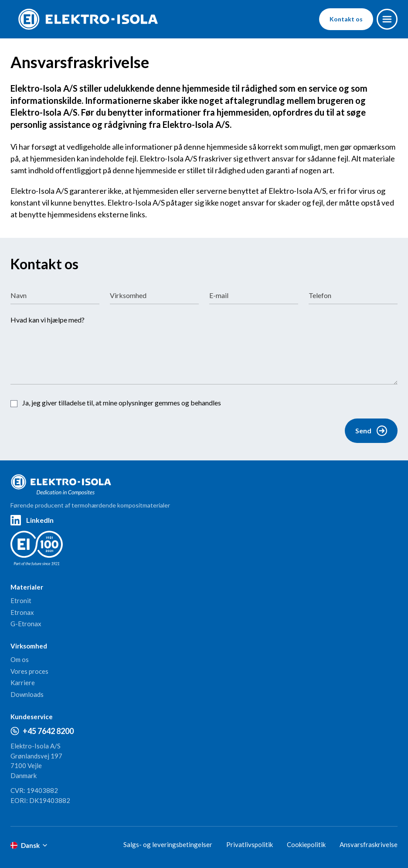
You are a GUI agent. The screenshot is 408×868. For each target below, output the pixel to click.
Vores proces (29, 671)
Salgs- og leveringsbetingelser (168, 844)
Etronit (21, 600)
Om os (20, 659)
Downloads (27, 694)
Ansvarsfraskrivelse (369, 844)
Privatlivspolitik (250, 844)
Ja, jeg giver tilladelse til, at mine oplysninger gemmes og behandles (122, 403)
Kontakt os (346, 19)
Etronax (22, 612)
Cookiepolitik (306, 844)
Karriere (23, 683)
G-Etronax (26, 624)
